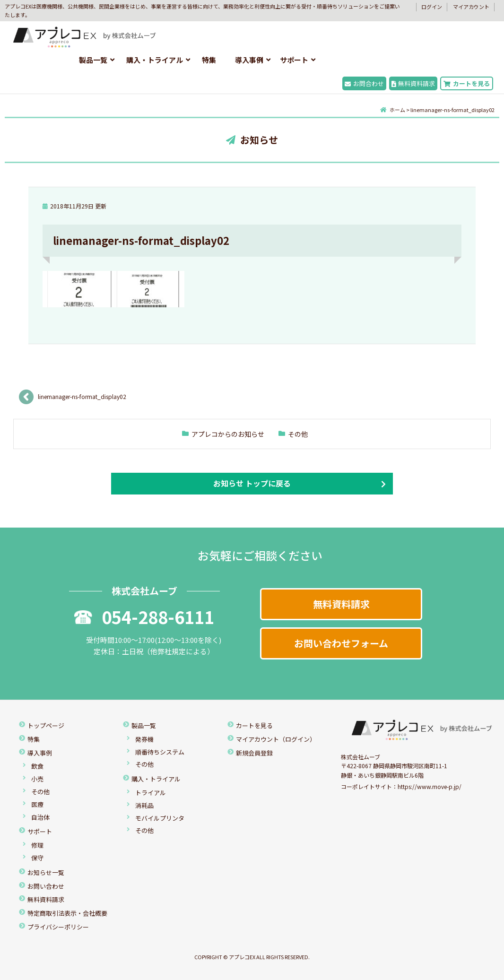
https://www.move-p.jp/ (430, 786)
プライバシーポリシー (58, 927)
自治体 (40, 817)
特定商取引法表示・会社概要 (67, 913)
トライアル (151, 793)
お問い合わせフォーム (341, 643)
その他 (298, 434)
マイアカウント (471, 7)
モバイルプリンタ (160, 818)
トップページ (46, 725)
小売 (37, 779)
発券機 (144, 739)
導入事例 (249, 60)
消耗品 (144, 805)
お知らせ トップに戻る (252, 483)
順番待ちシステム (160, 752)
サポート (294, 60)
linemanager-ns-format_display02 (82, 396)
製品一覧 (93, 60)
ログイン (432, 7)
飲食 (37, 766)
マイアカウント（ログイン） (276, 739)
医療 (37, 804)
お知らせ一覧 (46, 872)
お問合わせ (364, 83)
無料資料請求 (413, 83)
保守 (37, 858)
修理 (37, 845)
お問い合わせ (46, 886)
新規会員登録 (254, 753)
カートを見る (467, 83)
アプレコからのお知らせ (228, 434)
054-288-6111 (144, 616)
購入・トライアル (155, 60)
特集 (209, 60)
